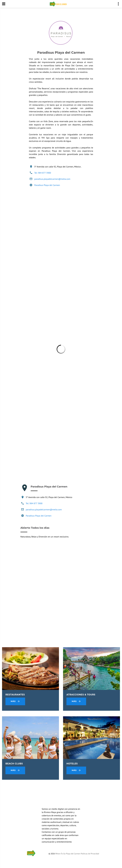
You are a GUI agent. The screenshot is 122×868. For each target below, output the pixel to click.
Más (15, 701)
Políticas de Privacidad (90, 854)
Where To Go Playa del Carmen (68, 854)
